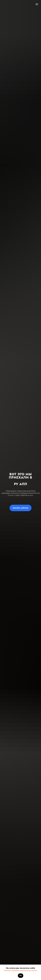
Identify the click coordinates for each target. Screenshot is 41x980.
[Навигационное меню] (37, 4)
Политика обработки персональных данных (21, 970)
